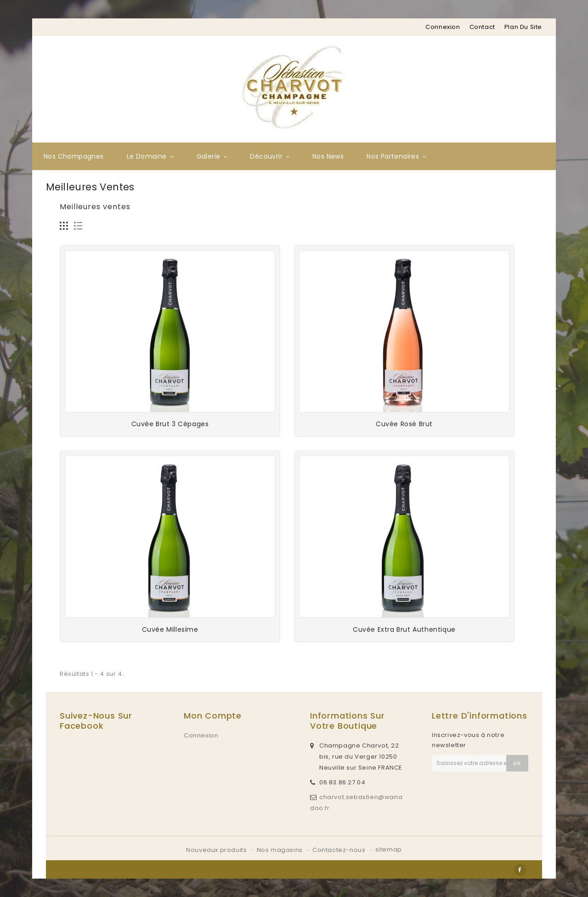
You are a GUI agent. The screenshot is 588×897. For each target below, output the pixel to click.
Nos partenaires (393, 156)
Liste (78, 226)
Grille (64, 226)
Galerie (209, 156)
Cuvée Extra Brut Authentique (404, 629)
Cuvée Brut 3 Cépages (170, 424)
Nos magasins (281, 850)
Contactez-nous (340, 850)
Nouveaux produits (217, 850)
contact (482, 27)
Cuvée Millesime (170, 629)
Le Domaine (147, 156)
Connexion (443, 27)
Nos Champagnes (74, 156)
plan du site (523, 27)
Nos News (328, 156)
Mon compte (213, 716)
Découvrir (266, 156)
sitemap (389, 849)
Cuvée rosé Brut (404, 424)
